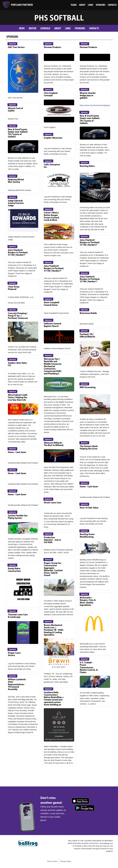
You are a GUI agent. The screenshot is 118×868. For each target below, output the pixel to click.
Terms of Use (52, 861)
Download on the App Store (80, 801)
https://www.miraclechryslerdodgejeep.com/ (97, 105)
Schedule (45, 28)
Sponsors (80, 28)
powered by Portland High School (28, 843)
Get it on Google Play (85, 808)
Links (68, 28)
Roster (33, 28)
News (22, 28)
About (58, 28)
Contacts (94, 28)
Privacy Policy (66, 861)
